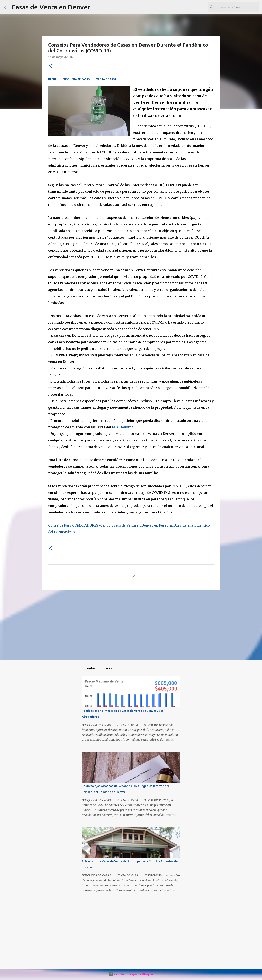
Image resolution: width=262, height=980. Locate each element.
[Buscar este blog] (237, 7)
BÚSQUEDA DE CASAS (76, 79)
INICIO (52, 79)
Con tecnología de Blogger (131, 974)
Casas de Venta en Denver (51, 7)
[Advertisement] (131, 625)
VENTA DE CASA (106, 79)
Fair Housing (123, 427)
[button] (51, 66)
